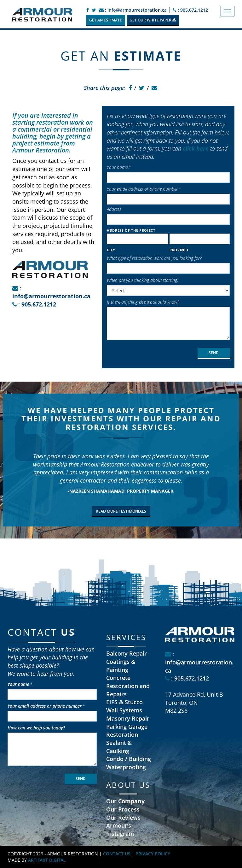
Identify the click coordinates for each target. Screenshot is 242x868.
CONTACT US (117, 854)
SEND (214, 353)
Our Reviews (123, 817)
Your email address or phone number (144, 189)
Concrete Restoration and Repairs (128, 686)
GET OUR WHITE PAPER (153, 20)
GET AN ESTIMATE (106, 20)
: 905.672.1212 (190, 10)
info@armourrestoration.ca (51, 296)
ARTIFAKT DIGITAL (47, 860)
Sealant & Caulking (119, 747)
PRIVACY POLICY (153, 854)
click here (196, 148)
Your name (119, 167)
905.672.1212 (39, 304)
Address (114, 209)
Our (125, 801)
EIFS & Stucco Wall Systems (124, 706)
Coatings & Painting (121, 666)
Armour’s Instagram (120, 829)
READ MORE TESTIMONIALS (121, 511)
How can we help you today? (36, 728)
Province (179, 250)
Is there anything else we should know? (143, 302)
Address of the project (131, 230)
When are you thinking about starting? (143, 280)
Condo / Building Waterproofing (129, 763)
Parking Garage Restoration (127, 731)
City (111, 250)
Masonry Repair (128, 718)
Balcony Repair (127, 653)
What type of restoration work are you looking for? (154, 258)
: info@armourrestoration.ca (133, 10)
